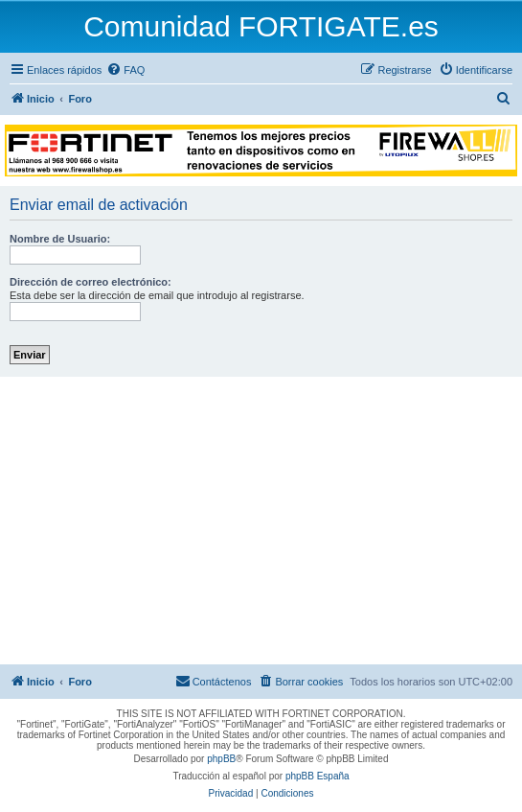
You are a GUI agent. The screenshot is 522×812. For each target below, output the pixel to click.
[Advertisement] (261, 521)
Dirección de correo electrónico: (91, 282)
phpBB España (318, 776)
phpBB (221, 759)
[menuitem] (125, 70)
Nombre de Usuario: (60, 239)
